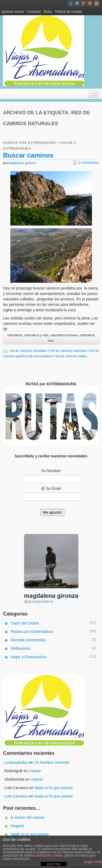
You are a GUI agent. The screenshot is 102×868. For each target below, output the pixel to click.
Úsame (35, 771)
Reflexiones (21, 648)
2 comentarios (86, 163)
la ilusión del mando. (28, 817)
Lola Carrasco (16, 796)
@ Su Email (51, 488)
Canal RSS (97, 4)
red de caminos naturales (68, 351)
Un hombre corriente (52, 762)
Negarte (17, 826)
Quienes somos (13, 12)
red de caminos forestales (28, 351)
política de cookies (49, 855)
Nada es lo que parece (54, 788)
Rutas (48, 12)
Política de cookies (69, 12)
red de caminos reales (71, 356)
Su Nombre (51, 471)
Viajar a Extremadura (28, 657)
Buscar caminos (28, 155)
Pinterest (90, 4)
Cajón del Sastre (25, 623)
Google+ (84, 4)
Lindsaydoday (16, 762)
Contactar (34, 12)
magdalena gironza (22, 163)
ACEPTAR (54, 864)
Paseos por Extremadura (29, 143)
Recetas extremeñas (28, 640)
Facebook (70, 4)
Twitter (77, 4)
